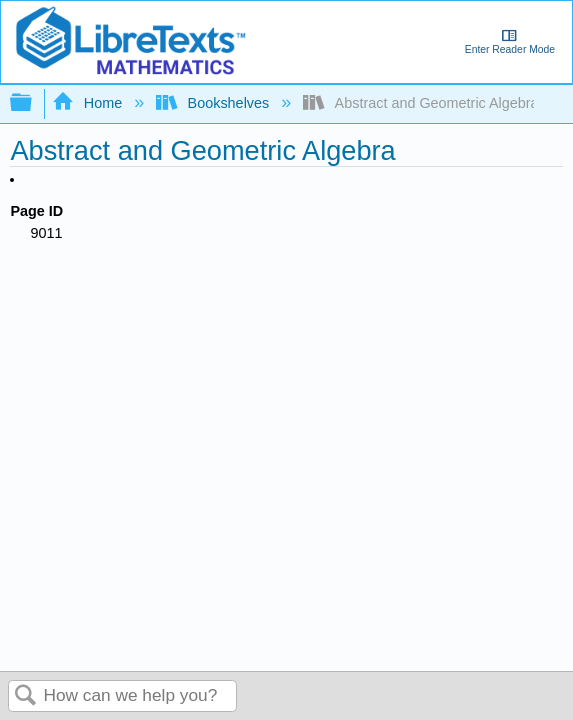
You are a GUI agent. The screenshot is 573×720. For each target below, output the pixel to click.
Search (26, 696)
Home (89, 103)
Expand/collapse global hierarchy (34, 103)
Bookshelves (214, 103)
